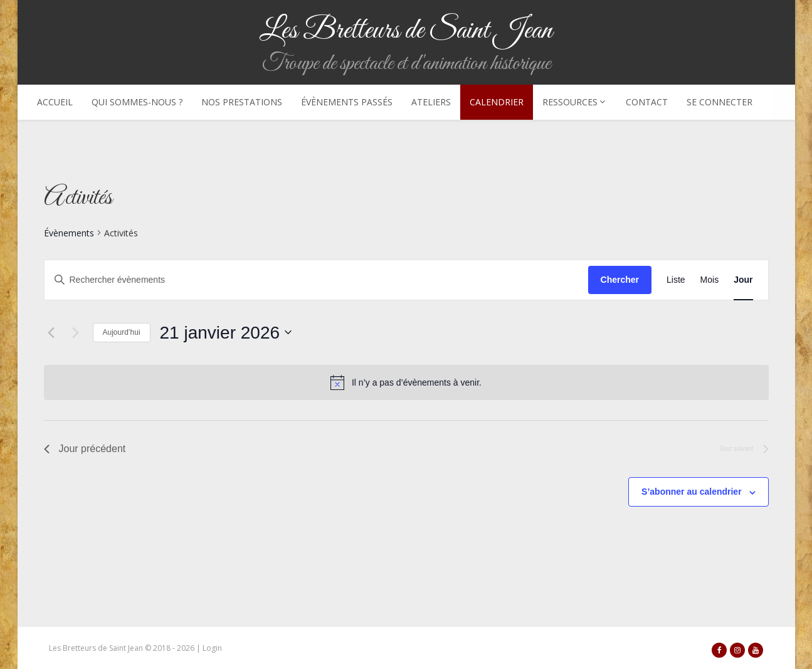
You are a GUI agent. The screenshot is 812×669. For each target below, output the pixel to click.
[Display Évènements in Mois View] (710, 280)
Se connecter (720, 102)
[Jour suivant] (76, 332)
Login (212, 648)
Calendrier (497, 102)
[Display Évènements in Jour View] (743, 280)
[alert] (417, 383)
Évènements (69, 233)
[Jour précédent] (51, 332)
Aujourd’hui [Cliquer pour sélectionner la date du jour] (122, 332)
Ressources (575, 102)
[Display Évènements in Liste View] (676, 280)
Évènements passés (347, 102)
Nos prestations (242, 102)
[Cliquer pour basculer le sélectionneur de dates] (226, 333)
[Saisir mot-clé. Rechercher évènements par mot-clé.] (316, 280)
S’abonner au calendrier (692, 492)
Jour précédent (85, 449)
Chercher (620, 280)
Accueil (55, 102)
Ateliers (431, 102)
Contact (647, 102)
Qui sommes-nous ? (137, 102)
